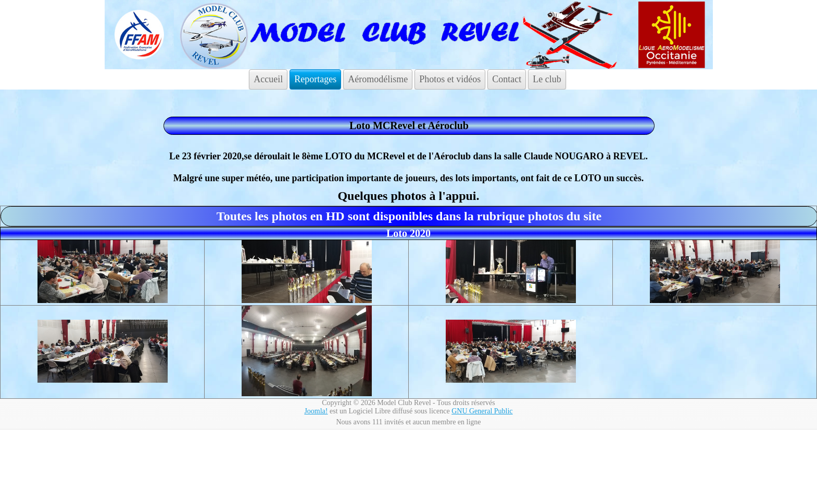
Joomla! (316, 411)
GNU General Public (482, 411)
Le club (547, 79)
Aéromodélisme (378, 79)
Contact (507, 79)
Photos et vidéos (450, 79)
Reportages (315, 79)
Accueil (268, 79)
